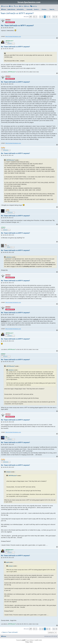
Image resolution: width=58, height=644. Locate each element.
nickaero (9, 472)
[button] (31, 17)
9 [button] (50, 17)
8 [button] (47, 17)
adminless (9, 257)
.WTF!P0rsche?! (11, 160)
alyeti (8, 562)
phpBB (24, 640)
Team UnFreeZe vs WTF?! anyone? (17, 13)
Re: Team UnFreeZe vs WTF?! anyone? (17, 26)
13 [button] (54, 17)
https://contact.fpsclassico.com (13, 36)
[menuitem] (11, 6)
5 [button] (40, 17)
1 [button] (36, 17)
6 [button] (42, 17)
